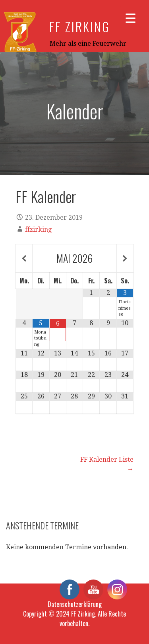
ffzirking (38, 229)
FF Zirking (80, 26)
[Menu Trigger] (131, 17)
